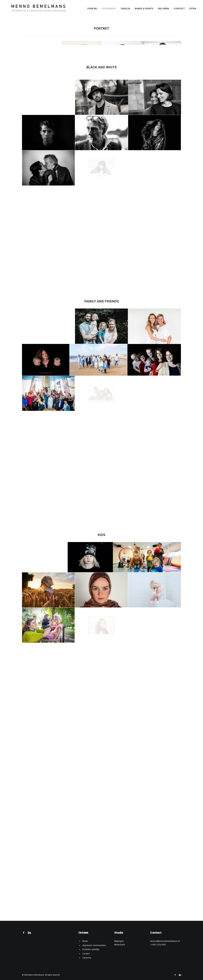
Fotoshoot (109, 9)
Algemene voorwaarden (94, 945)
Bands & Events (144, 9)
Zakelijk (125, 9)
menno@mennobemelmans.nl (165, 941)
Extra (193, 9)
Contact (179, 9)
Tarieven (87, 958)
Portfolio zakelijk (91, 950)
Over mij (92, 9)
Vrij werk (163, 9)
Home (85, 941)
